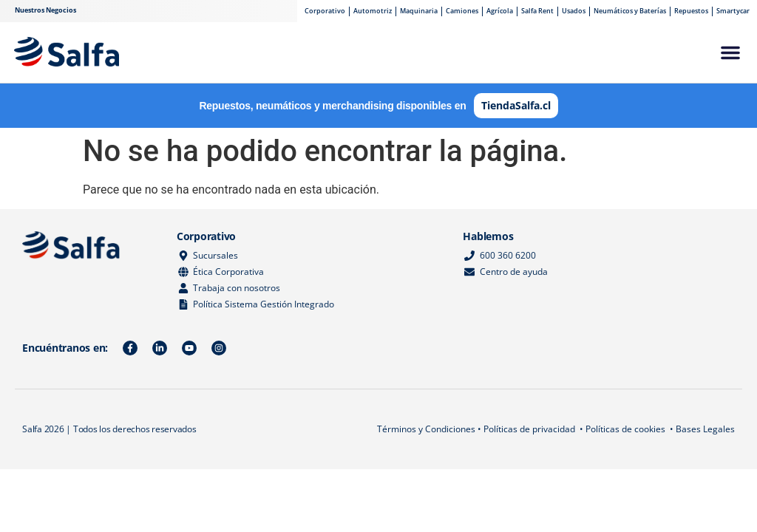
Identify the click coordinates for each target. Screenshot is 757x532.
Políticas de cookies (625, 429)
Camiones (462, 11)
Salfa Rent (537, 11)
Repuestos (691, 11)
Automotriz (373, 11)
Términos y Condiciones (426, 429)
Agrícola (500, 11)
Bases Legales (705, 429)
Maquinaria (419, 11)
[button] (730, 52)
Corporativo (325, 11)
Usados (574, 11)
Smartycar (733, 11)
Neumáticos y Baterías (630, 11)
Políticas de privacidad (529, 429)
